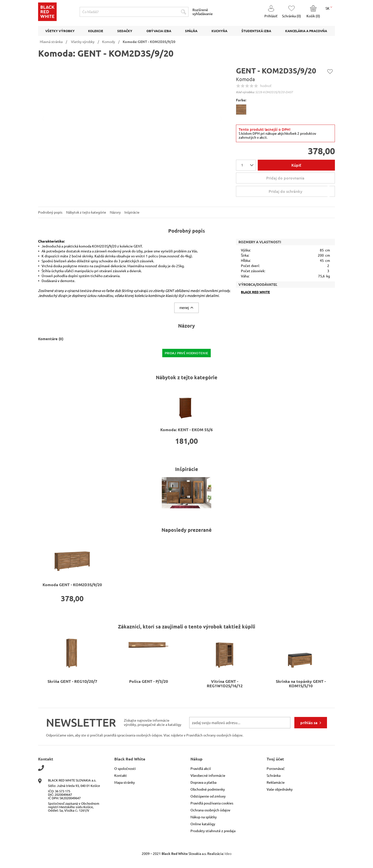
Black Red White (255, 292)
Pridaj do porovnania (285, 178)
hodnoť (266, 86)
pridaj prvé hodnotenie (187, 353)
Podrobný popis (50, 212)
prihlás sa (309, 723)
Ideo (228, 854)
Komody (109, 42)
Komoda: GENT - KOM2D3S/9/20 (149, 42)
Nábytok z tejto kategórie (86, 212)
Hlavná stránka (51, 42)
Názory (115, 212)
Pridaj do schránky (301, 191)
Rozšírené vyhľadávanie (203, 12)
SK (329, 8)
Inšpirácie (132, 212)
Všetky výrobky (83, 42)
